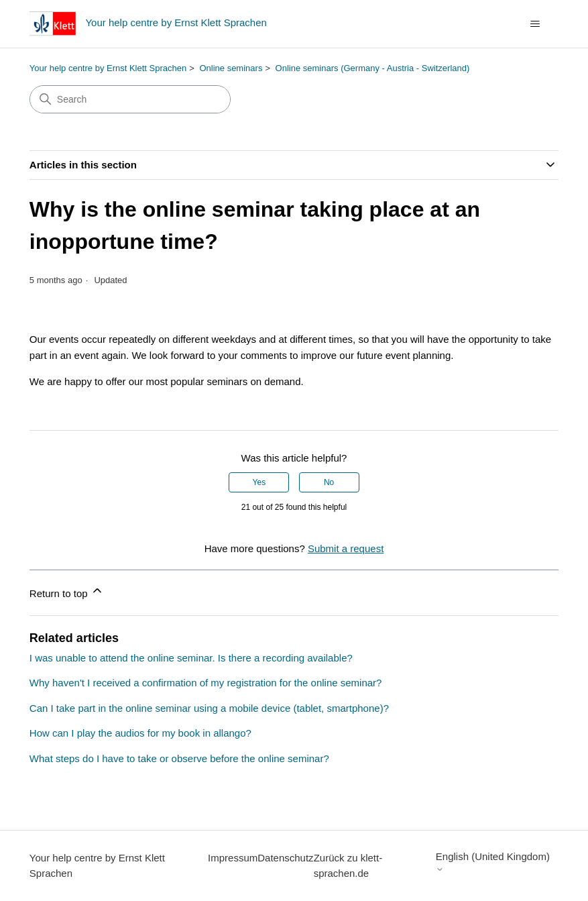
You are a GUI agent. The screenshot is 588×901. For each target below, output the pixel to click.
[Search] (130, 99)
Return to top (67, 591)
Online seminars (231, 68)
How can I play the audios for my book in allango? (140, 733)
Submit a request (346, 548)
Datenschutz (285, 858)
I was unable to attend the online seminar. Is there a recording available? (191, 658)
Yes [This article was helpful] (259, 482)
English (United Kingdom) (493, 862)
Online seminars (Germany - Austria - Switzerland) (373, 68)
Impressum (233, 858)
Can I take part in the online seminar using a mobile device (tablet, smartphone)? (209, 708)
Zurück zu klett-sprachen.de (348, 865)
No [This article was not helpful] (329, 482)
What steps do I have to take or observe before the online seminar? (179, 758)
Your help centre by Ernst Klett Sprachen (108, 68)
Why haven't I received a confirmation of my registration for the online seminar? (206, 683)
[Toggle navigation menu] (535, 24)
